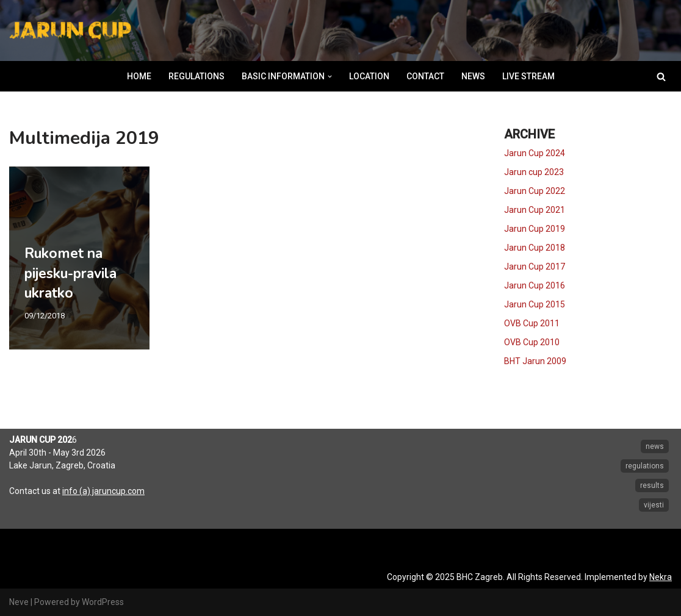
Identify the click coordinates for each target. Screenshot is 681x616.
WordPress (103, 602)
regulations (645, 466)
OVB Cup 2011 (532, 323)
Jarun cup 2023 (534, 172)
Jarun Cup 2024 (535, 153)
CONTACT (425, 76)
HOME (139, 76)
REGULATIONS (196, 76)
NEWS (473, 76)
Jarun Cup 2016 (535, 285)
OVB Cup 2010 (532, 342)
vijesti (654, 505)
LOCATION (369, 76)
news (655, 446)
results (652, 485)
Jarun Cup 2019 (535, 229)
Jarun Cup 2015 (535, 304)
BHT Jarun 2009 (535, 361)
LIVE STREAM (528, 76)
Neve (19, 602)
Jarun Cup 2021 (535, 210)
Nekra (661, 577)
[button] (330, 77)
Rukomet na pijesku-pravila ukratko (70, 273)
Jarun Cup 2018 (535, 248)
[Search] (661, 77)
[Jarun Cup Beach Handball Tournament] (70, 31)
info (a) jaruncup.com (103, 491)
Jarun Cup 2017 (535, 267)
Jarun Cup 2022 (535, 191)
